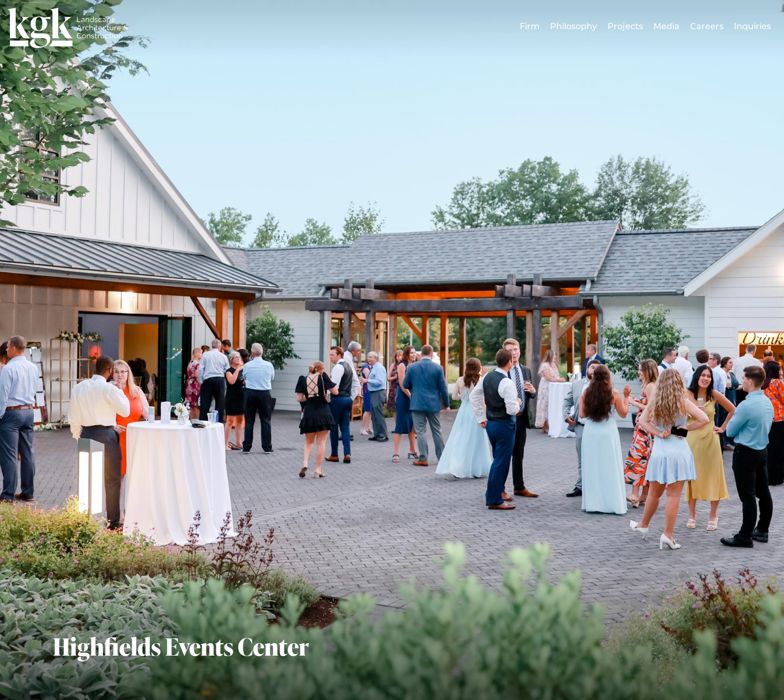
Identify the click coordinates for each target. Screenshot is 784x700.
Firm (530, 27)
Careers (707, 27)
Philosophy (574, 27)
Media (666, 27)
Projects (625, 27)
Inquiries (752, 27)
